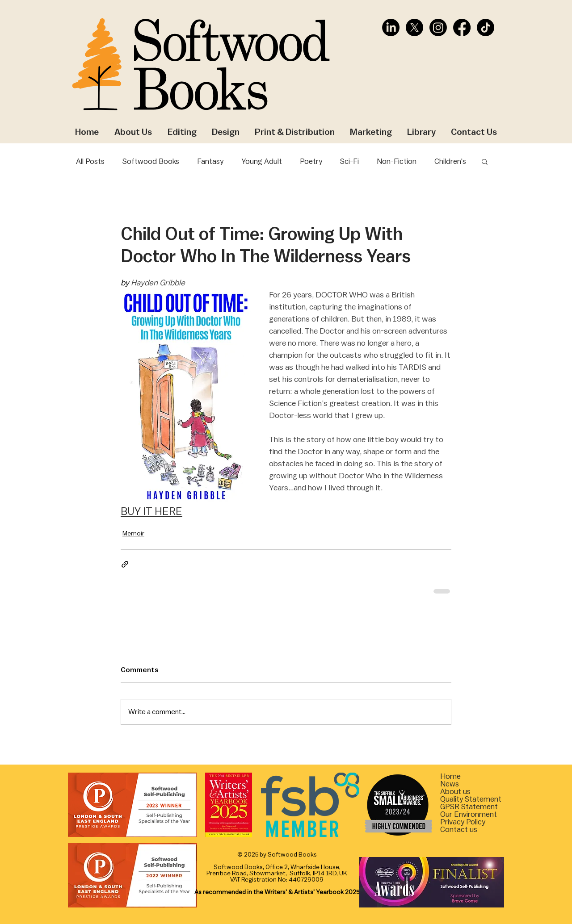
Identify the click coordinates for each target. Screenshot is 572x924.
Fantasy (210, 161)
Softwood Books (151, 161)
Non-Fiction (397, 161)
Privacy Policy (463, 822)
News (450, 784)
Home (450, 776)
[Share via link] (125, 564)
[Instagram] (438, 27)
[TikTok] (486, 27)
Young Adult (262, 161)
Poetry (311, 161)
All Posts (90, 161)
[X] (414, 27)
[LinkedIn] (391, 27)
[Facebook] (462, 27)
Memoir (133, 534)
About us (455, 792)
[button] (485, 161)
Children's (450, 161)
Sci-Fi (349, 161)
